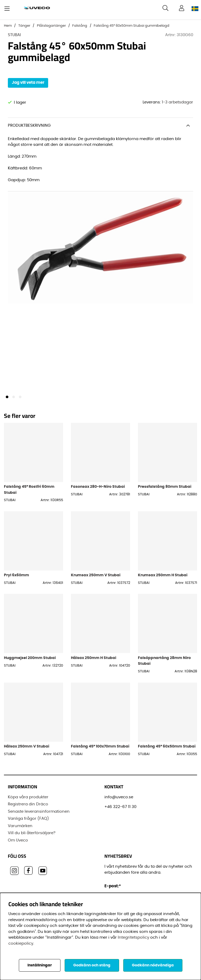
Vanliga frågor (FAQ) (28, 821)
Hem (8, 26)
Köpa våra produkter (28, 799)
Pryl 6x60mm (16, 579)
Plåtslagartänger (51, 26)
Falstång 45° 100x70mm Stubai (100, 750)
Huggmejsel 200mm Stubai (30, 661)
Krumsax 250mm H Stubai (163, 579)
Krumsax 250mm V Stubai (96, 579)
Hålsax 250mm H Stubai (94, 661)
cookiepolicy (21, 943)
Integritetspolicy (133, 937)
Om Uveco (18, 842)
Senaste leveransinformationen (39, 813)
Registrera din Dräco (28, 806)
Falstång (80, 26)
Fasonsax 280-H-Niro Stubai (98, 491)
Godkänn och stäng (92, 965)
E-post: (113, 888)
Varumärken (20, 828)
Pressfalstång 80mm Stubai (165, 491)
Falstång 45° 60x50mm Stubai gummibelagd (132, 26)
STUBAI (14, 35)
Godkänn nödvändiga (153, 965)
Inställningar (40, 965)
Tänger (24, 26)
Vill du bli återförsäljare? (32, 835)
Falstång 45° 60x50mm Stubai (167, 750)
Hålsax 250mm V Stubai (27, 750)
